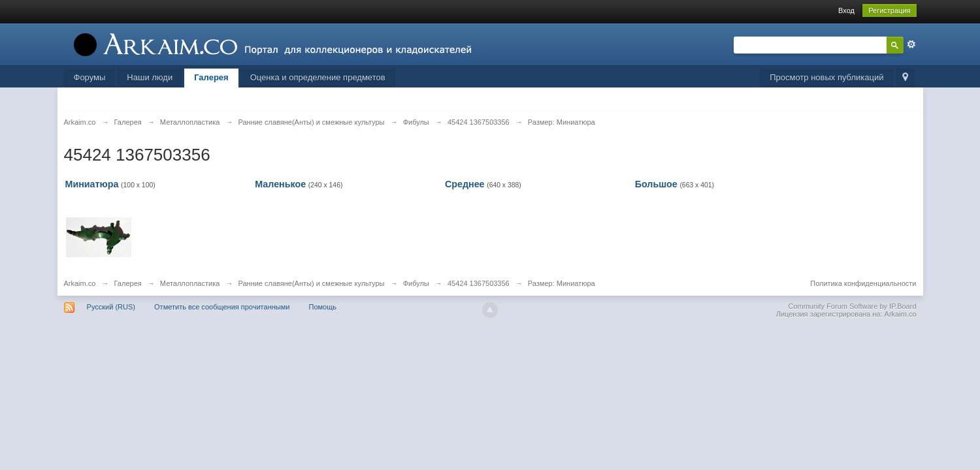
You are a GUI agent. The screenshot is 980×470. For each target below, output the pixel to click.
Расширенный (911, 44)
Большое (656, 184)
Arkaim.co (80, 283)
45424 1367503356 (479, 283)
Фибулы (416, 283)
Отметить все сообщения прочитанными (222, 307)
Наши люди (150, 77)
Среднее (465, 184)
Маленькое (280, 184)
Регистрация (889, 10)
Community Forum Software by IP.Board (852, 306)
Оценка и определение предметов (318, 77)
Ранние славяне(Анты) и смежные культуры (311, 283)
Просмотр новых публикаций (826, 77)
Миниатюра (92, 184)
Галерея (211, 77)
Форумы (90, 77)
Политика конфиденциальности (863, 283)
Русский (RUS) (111, 307)
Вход (846, 10)
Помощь (322, 307)
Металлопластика (190, 283)
